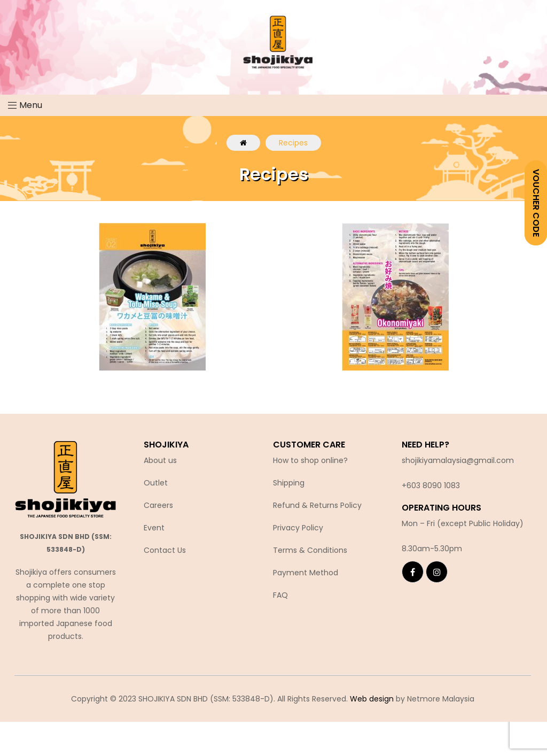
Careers (158, 505)
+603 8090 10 (426, 485)
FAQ (280, 595)
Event (154, 528)
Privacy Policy (298, 528)
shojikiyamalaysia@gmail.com (458, 460)
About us (160, 460)
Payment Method (306, 573)
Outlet (156, 483)
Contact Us (165, 550)
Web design (372, 699)
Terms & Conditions (310, 550)
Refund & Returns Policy (317, 505)
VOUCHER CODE (536, 203)
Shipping (289, 483)
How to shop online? (310, 460)
